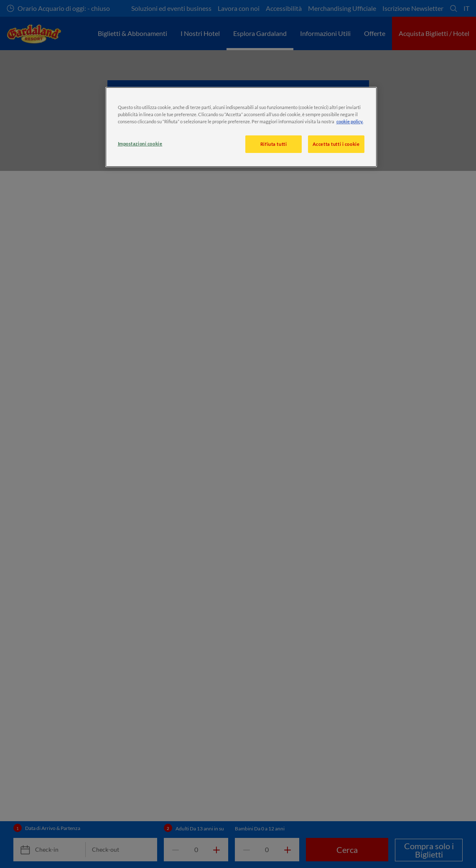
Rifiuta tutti (274, 144)
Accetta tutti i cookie (336, 144)
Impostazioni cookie (140, 144)
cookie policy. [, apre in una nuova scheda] (350, 121)
